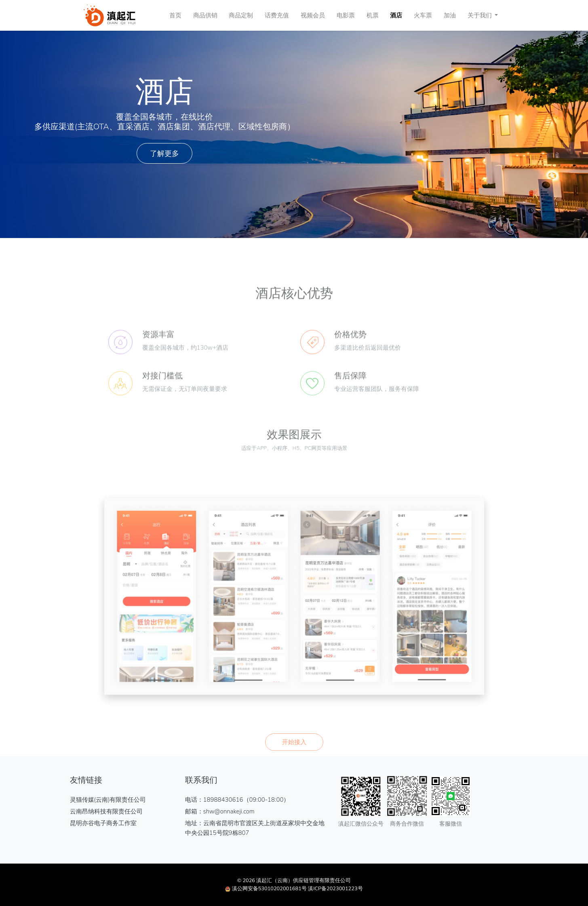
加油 (450, 15)
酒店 (396, 15)
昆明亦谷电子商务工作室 (103, 823)
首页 (175, 15)
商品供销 (205, 15)
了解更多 (164, 153)
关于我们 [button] (481, 15)
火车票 (423, 15)
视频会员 (313, 15)
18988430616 (223, 800)
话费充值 (277, 15)
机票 (373, 15)
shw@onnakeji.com (229, 811)
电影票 (346, 15)
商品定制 (241, 15)
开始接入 (294, 763)
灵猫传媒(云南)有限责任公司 (108, 800)
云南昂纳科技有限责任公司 (106, 811)
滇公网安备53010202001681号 (269, 889)
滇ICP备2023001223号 (335, 889)
